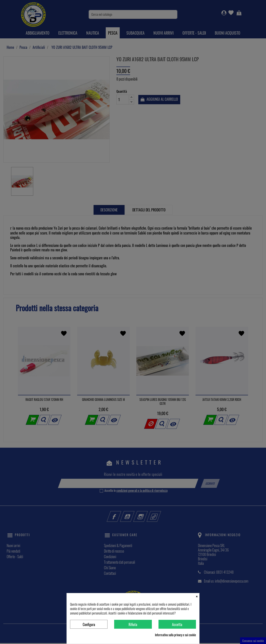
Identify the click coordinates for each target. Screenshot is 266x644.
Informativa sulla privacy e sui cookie (175, 635)
